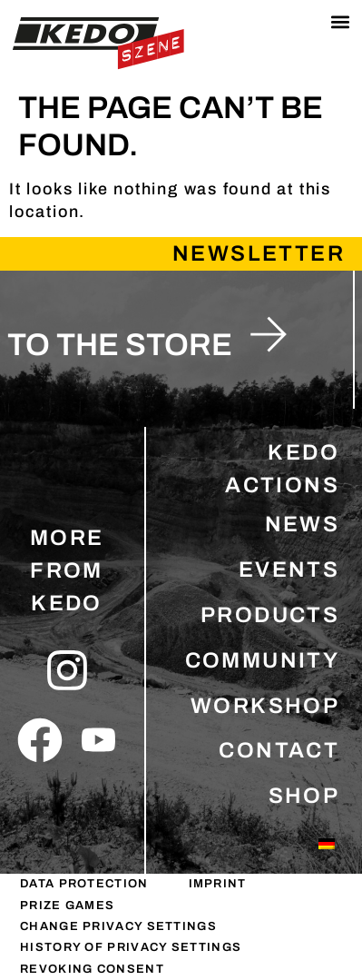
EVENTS (289, 569)
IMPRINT (218, 884)
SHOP (304, 796)
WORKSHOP (265, 706)
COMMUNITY (263, 660)
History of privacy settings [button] (131, 947)
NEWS (303, 524)
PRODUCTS (270, 615)
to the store (120, 345)
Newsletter (259, 253)
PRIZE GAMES (67, 906)
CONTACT (279, 750)
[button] (340, 22)
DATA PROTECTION (84, 884)
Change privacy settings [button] (118, 926)
